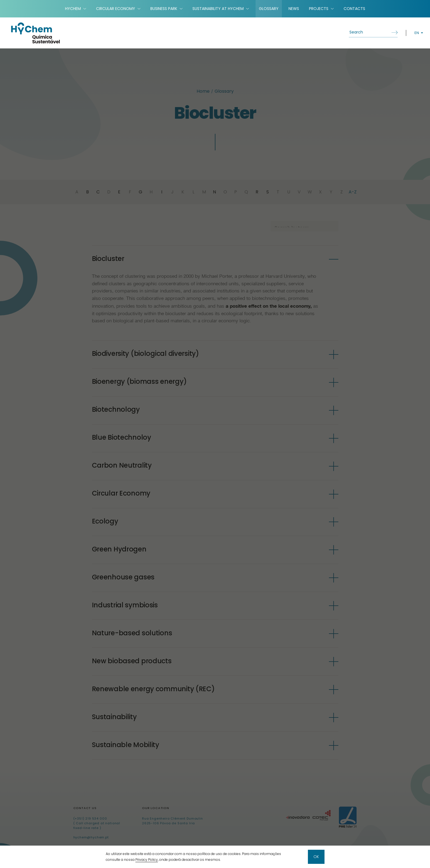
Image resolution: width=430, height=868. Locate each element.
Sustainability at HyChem (218, 9)
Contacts (354, 9)
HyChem (73, 9)
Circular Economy (116, 9)
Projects (319, 9)
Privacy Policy (147, 860)
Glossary (269, 9)
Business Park (164, 9)
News (294, 9)
